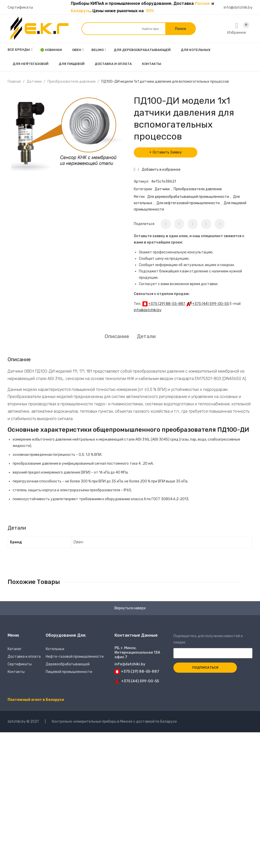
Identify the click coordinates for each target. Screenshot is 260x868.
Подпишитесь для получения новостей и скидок (213, 645)
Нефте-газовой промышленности (75, 657)
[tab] (117, 336)
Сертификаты (20, 7)
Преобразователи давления (71, 82)
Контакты (16, 672)
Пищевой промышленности (69, 672)
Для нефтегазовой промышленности (188, 203)
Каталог (15, 649)
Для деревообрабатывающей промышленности (188, 197)
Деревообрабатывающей (68, 664)
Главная (14, 82)
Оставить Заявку (167, 152)
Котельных (55, 649)
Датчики (34, 82)
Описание (117, 336)
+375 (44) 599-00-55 (211, 304)
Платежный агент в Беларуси (36, 700)
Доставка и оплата (24, 657)
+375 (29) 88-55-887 (167, 304)
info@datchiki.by (238, 7)
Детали (146, 336)
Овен (78, 542)
